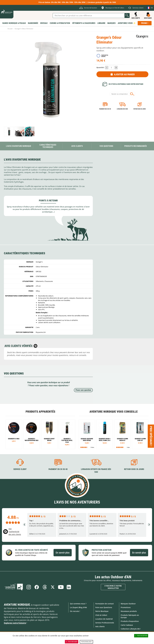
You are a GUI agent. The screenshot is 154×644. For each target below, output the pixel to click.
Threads (45, 587)
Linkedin (69, 587)
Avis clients (100, 626)
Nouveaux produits (129, 611)
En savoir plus (63, 553)
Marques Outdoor (128, 604)
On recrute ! (75, 611)
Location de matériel (104, 619)
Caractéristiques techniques (48, 146)
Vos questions (106, 146)
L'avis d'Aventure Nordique (19, 146)
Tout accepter (141, 636)
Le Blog (14, 587)
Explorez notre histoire (15, 623)
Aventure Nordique (17, 605)
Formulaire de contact (105, 604)
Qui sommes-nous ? (78, 604)
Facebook (37, 587)
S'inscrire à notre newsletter (113, 587)
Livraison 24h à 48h (122, 109)
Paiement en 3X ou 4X (105, 109)
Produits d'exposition (130, 621)
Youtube (61, 587)
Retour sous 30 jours (140, 109)
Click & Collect (101, 615)
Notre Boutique (102, 611)
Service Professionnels (105, 623)
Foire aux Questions (104, 607)
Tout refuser (72, 642)
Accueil (10, 29)
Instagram (29, 587)
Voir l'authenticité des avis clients (15, 532)
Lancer (127, 16)
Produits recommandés (136, 146)
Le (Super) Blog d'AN (78, 607)
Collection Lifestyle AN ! (131, 629)
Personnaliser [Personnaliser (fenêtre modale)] (86, 642)
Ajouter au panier (124, 74)
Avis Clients (77, 146)
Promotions (126, 607)
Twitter (53, 587)
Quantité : (101, 67)
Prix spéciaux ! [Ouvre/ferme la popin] (151, 436)
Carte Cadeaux (127, 625)
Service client (20, 469)
